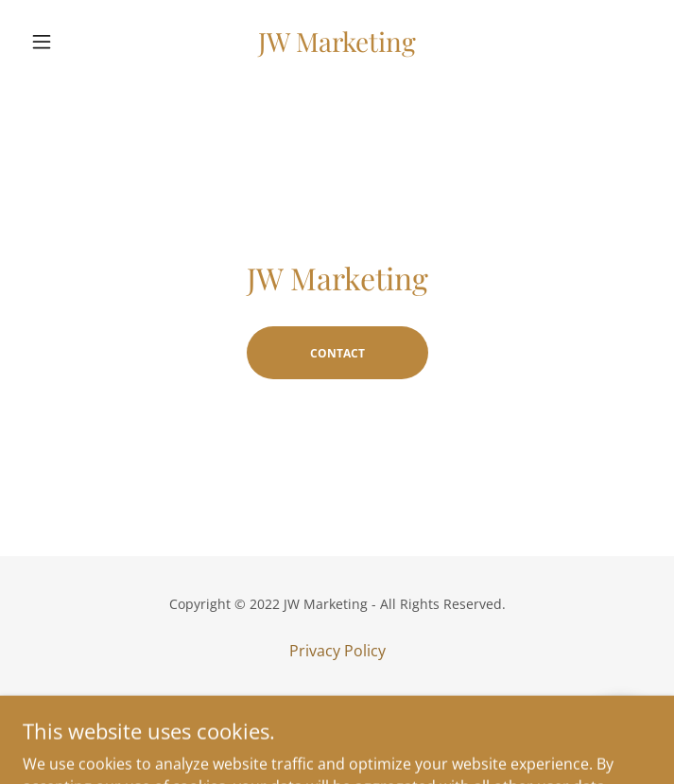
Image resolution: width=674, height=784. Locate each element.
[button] (70, 42)
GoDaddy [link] (376, 736)
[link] (337, 42)
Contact (337, 353)
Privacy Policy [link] (337, 651)
